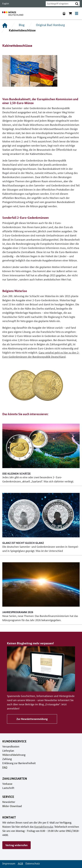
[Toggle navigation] (77, 13)
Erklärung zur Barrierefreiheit (19, 759)
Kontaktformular (34, 822)
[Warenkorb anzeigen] (70, 13)
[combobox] (59, 4)
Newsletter (9, 798)
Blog (21, 25)
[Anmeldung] (64, 13)
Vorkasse (7, 779)
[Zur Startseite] (13, 13)
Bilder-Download (12, 802)
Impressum (9, 855)
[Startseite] (5, 25)
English (5, 4)
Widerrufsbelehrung (14, 750)
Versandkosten (11, 742)
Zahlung (7, 755)
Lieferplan (8, 746)
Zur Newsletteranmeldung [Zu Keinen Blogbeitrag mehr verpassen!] (31, 715)
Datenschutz (32, 855)
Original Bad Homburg (50, 25)
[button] (77, 4)
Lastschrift (8, 783)
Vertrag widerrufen (16, 837)
